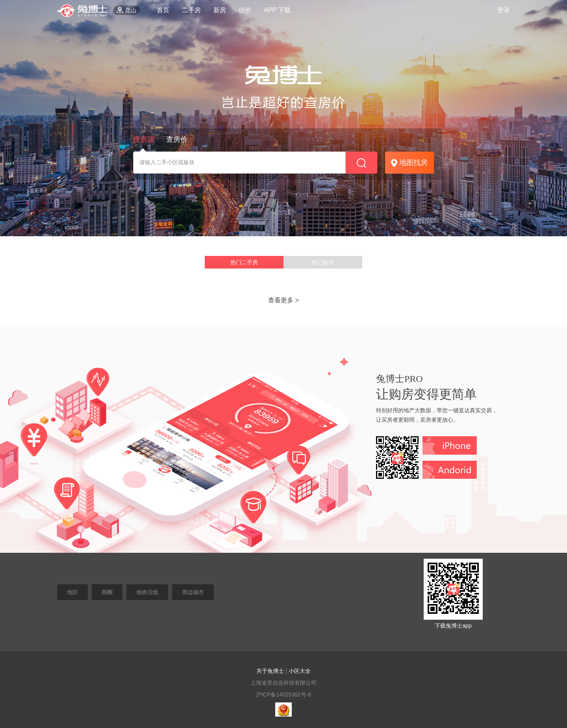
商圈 (107, 592)
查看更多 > (283, 300)
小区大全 (300, 671)
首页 (163, 10)
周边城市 (193, 592)
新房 (220, 10)
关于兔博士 (270, 671)
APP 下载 (277, 10)
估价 (245, 10)
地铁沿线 (147, 592)
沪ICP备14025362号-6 (283, 695)
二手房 (191, 10)
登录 (504, 10)
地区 (72, 592)
